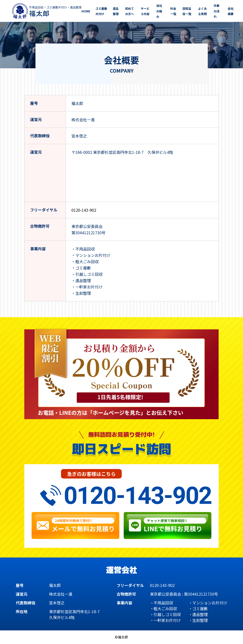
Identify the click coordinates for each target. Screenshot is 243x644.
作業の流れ (217, 11)
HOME (86, 11)
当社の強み (159, 11)
